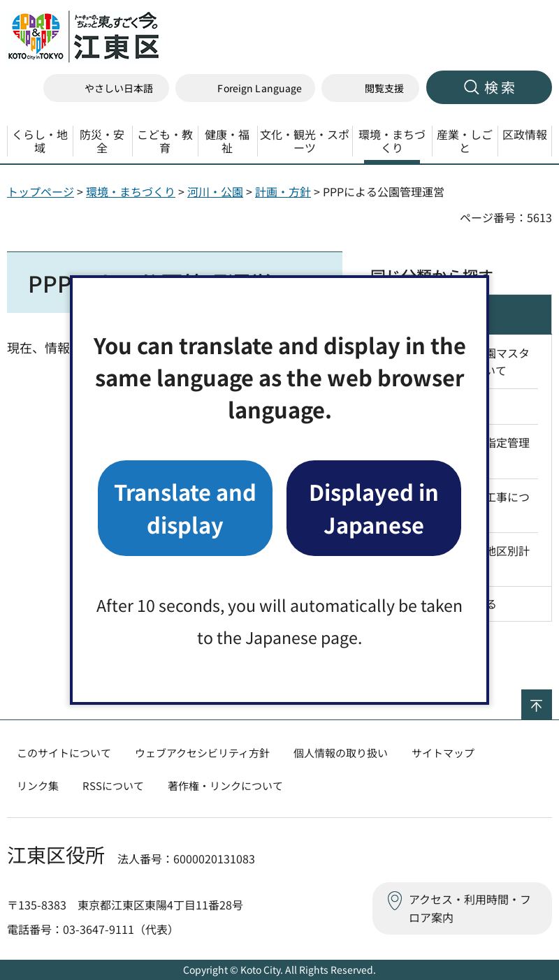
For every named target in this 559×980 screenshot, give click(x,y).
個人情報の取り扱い (341, 753)
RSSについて (113, 785)
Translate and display (185, 507)
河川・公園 (215, 191)
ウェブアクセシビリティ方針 (202, 753)
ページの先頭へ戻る (552, 699)
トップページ (41, 191)
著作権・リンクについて (225, 785)
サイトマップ (443, 753)
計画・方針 (283, 191)
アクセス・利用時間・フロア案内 (470, 908)
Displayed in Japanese (374, 507)
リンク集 (38, 785)
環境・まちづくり (131, 191)
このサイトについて (64, 753)
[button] (245, 88)
